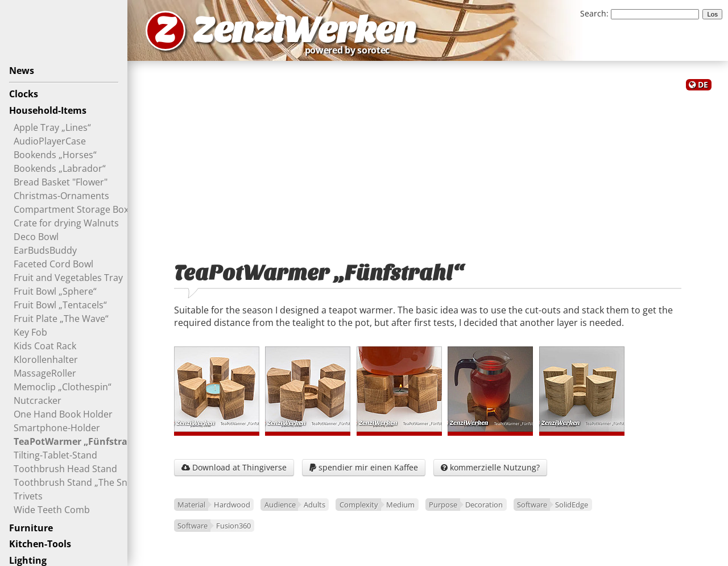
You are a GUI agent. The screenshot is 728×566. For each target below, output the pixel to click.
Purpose (443, 505)
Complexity (359, 505)
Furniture (31, 528)
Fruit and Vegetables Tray (68, 278)
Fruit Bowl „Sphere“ (55, 291)
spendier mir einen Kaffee (364, 467)
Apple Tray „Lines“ (52, 127)
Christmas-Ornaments (61, 196)
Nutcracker (38, 400)
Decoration (484, 505)
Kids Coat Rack (45, 346)
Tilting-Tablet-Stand (55, 455)
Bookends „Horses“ (55, 155)
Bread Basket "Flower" (61, 182)
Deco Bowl (36, 237)
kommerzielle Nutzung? (490, 467)
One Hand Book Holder (63, 414)
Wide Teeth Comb (52, 510)
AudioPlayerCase (50, 141)
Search (593, 13)
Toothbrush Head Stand (65, 469)
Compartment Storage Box (71, 209)
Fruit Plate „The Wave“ (61, 319)
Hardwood (232, 505)
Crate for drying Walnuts (66, 223)
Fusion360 (233, 526)
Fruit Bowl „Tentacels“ (60, 305)
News (22, 71)
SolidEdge (572, 505)
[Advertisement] (428, 170)
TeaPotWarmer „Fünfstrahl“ (77, 441)
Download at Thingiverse (234, 467)
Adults (315, 505)
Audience (280, 505)
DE (703, 84)
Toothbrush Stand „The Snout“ (80, 482)
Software (532, 505)
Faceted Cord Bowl (53, 264)
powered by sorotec (350, 50)
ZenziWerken (305, 30)
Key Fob (30, 332)
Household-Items (48, 110)
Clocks (24, 94)
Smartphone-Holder (57, 428)
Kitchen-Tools (40, 544)
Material (191, 505)
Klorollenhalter (46, 360)
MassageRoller (45, 373)
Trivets (28, 496)
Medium (400, 505)
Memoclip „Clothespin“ (63, 387)
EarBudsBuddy (45, 250)
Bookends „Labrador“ (60, 168)
